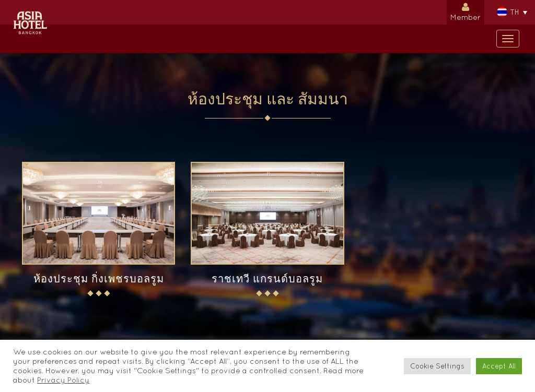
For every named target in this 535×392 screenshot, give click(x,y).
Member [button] (466, 11)
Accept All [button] (499, 366)
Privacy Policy (63, 380)
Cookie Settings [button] (437, 366)
